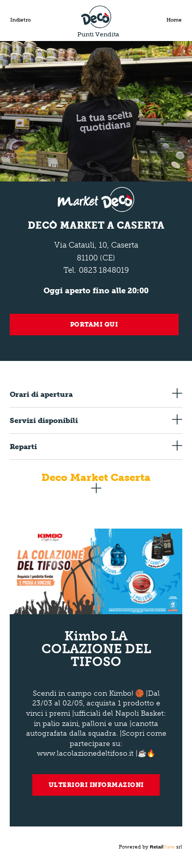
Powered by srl (151, 847)
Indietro (20, 20)
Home (174, 20)
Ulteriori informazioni (96, 785)
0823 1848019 (104, 270)
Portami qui (94, 325)
